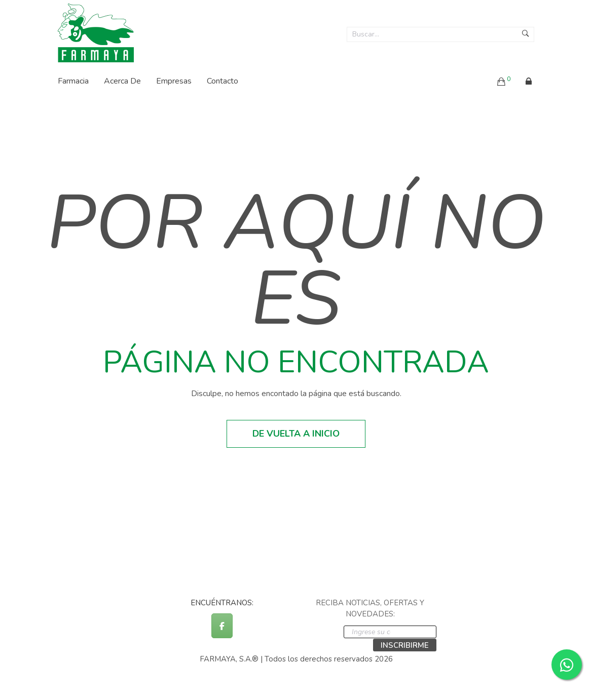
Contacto (223, 81)
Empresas (174, 81)
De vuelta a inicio (296, 434)
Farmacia (73, 81)
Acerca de (122, 81)
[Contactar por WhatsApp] (567, 665)
